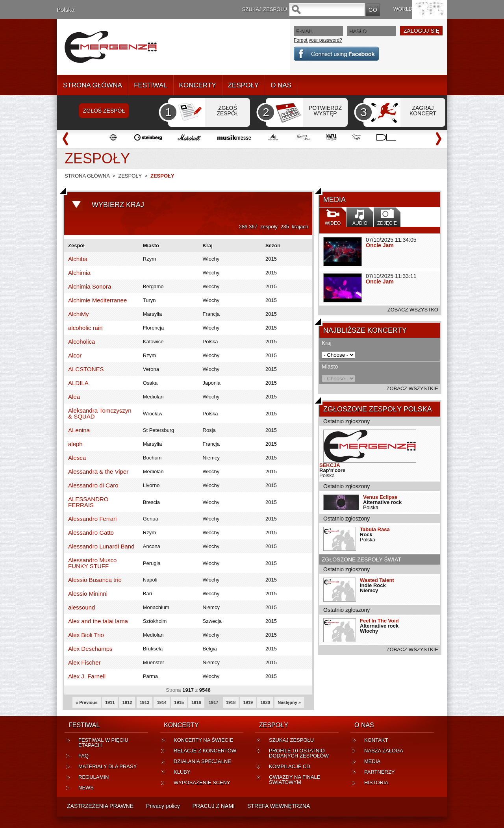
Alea (74, 397)
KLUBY (182, 772)
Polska (66, 10)
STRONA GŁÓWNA (93, 85)
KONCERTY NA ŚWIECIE (203, 740)
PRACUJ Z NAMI (214, 806)
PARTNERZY (380, 772)
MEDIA (372, 761)
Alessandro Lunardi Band (101, 546)
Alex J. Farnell (87, 676)
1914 (161, 702)
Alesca (77, 458)
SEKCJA (330, 465)
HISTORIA (376, 783)
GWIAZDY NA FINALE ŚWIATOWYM (295, 780)
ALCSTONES (86, 369)
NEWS (86, 788)
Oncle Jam (380, 245)
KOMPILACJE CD (290, 766)
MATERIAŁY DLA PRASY (107, 766)
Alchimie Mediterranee (97, 300)
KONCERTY (198, 85)
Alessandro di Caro (93, 485)
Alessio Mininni (88, 594)
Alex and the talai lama (98, 621)
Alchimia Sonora (90, 286)
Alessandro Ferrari (92, 519)
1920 (265, 702)
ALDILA (78, 383)
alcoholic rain (85, 328)
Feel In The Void (379, 621)
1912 (127, 702)
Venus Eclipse (380, 497)
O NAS (281, 85)
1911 (110, 702)
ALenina (79, 430)
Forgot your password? (318, 40)
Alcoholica (82, 342)
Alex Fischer (84, 662)
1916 (196, 702)
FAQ (83, 756)
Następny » (289, 702)
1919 (248, 702)
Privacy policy (163, 806)
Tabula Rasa (375, 529)
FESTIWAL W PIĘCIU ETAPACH (103, 743)
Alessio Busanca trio (95, 580)
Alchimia (79, 273)
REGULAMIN (94, 777)
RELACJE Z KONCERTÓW (205, 751)
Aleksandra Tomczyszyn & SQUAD (100, 413)
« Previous (87, 702)
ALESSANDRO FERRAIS (88, 502)
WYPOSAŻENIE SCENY (202, 783)
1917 (213, 702)
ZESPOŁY (243, 85)
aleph (75, 444)
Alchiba (78, 259)
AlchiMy (79, 314)
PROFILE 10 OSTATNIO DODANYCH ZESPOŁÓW (299, 753)
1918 (231, 702)
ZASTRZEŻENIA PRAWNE (100, 806)
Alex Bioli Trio (86, 635)
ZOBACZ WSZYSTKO (413, 310)
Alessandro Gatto (91, 533)
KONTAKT (376, 740)
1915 (179, 702)
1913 (145, 702)
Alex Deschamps (90, 649)
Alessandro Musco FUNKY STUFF (92, 563)
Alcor (75, 355)
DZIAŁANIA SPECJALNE (202, 761)
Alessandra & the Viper (98, 471)
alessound (82, 607)
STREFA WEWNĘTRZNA (279, 806)
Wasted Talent (377, 580)
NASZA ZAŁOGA (384, 751)
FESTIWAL (150, 85)
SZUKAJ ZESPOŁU (291, 740)
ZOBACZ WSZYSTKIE (412, 388)
